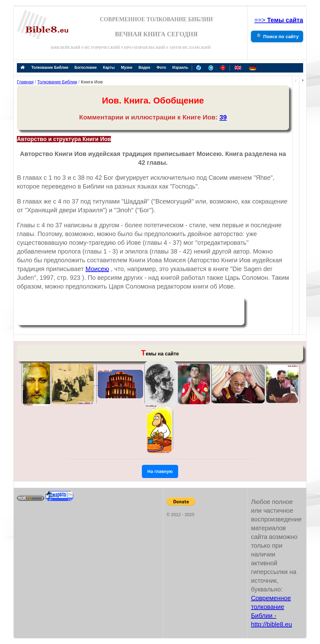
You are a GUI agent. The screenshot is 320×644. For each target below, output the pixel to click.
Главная (25, 82)
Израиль (180, 68)
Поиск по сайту (281, 36)
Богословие (86, 68)
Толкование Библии (50, 68)
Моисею (97, 269)
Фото (161, 68)
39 (223, 117)
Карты (109, 68)
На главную (160, 471)
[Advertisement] (131, 311)
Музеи (127, 68)
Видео (144, 68)
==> (279, 20)
